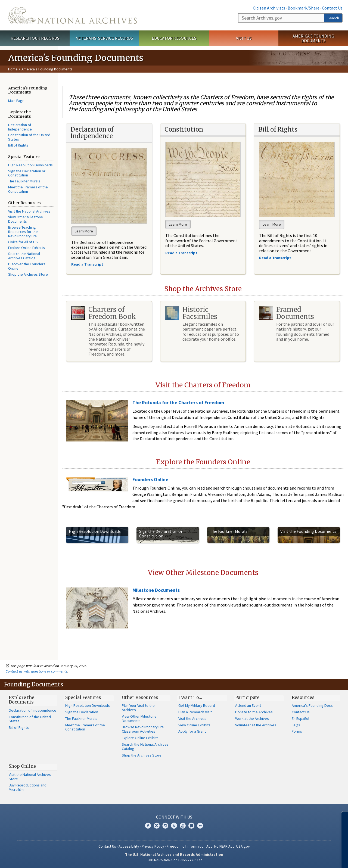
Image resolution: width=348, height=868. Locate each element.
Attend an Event (248, 705)
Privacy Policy (153, 846)
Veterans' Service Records (105, 38)
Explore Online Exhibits (27, 248)
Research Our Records (35, 38)
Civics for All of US (23, 242)
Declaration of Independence (20, 127)
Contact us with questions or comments (37, 671)
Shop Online (22, 766)
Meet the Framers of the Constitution (28, 189)
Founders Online (150, 479)
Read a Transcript (276, 258)
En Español (300, 718)
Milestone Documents (156, 590)
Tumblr (174, 826)
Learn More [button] (84, 231)
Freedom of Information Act (189, 846)
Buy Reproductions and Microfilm (28, 787)
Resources (303, 697)
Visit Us (244, 38)
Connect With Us (174, 817)
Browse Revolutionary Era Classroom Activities (143, 729)
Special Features (83, 697)
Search (333, 18)
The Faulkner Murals (24, 181)
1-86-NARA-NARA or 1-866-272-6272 (174, 860)
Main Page (16, 101)
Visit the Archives (192, 718)
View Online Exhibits (194, 725)
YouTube (183, 826)
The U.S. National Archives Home (72, 15)
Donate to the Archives (254, 712)
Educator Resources (174, 38)
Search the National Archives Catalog (24, 256)
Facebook (148, 826)
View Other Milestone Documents (26, 219)
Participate (247, 697)
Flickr (200, 826)
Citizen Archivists (269, 8)
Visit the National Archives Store (30, 777)
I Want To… (190, 697)
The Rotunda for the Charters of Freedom (178, 402)
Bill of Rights (18, 145)
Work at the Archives (252, 718)
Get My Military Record (197, 705)
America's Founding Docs (312, 705)
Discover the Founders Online (27, 266)
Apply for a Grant (192, 731)
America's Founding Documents (313, 38)
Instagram (165, 826)
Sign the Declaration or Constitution (27, 173)
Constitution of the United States (29, 137)
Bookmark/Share (304, 8)
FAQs (296, 725)
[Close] (342, 818)
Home (13, 69)
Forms (297, 731)
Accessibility (129, 846)
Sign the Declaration (82, 712)
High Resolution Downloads (30, 165)
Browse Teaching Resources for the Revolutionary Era (23, 232)
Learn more (300, 858)
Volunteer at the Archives (256, 725)
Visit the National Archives (29, 211)
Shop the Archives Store (28, 274)
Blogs (191, 826)
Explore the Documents (21, 700)
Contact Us (332, 8)
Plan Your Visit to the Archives (138, 708)
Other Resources (140, 697)
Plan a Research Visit (195, 712)
